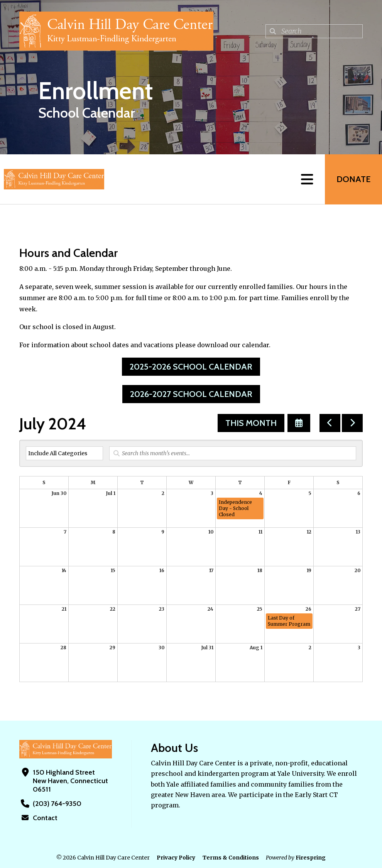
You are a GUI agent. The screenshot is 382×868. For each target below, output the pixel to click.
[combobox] (314, 31)
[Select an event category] (64, 453)
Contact (45, 818)
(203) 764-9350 (57, 804)
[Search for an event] (233, 453)
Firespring (311, 858)
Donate (353, 179)
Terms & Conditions (231, 858)
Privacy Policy (176, 858)
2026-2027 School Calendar (191, 394)
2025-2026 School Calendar (191, 367)
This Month (251, 423)
